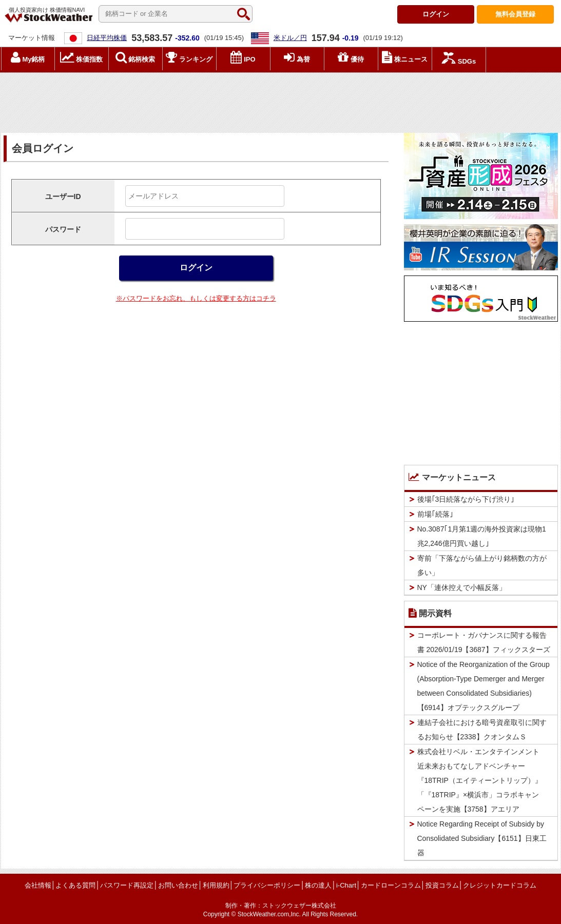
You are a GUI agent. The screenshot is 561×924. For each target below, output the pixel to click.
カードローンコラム (391, 885)
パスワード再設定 (127, 885)
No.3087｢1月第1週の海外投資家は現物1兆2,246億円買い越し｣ (482, 536)
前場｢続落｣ (435, 514)
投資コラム (442, 885)
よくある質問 (75, 885)
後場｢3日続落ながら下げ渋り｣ (466, 499)
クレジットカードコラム (500, 885)
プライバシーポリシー (267, 885)
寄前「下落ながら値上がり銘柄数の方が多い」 (482, 565)
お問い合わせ (178, 885)
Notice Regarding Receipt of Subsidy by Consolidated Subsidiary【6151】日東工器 (482, 838)
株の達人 (318, 885)
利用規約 (216, 885)
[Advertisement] (281, 100)
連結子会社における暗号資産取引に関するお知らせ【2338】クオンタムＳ (482, 730)
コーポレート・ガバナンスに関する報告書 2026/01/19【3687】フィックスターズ (484, 642)
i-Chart (346, 885)
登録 (515, 14)
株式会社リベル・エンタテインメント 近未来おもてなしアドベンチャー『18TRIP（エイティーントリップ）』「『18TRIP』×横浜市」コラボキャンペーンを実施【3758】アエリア (482, 780)
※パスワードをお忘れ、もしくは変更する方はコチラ (196, 298)
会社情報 (38, 885)
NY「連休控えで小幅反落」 (462, 587)
